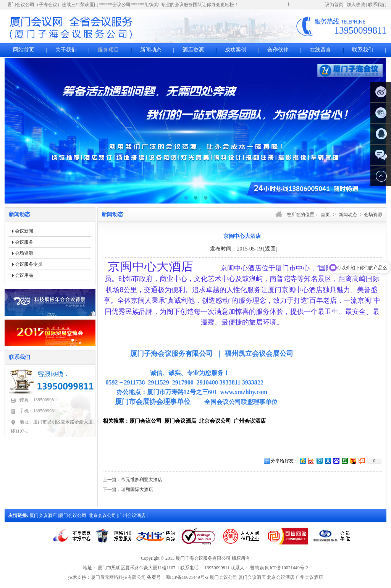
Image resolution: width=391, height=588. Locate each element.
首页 (325, 215)
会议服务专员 (29, 264)
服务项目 (108, 50)
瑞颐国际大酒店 (137, 489)
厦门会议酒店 (44, 515)
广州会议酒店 (132, 515)
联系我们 (377, 5)
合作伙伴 (278, 50)
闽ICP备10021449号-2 (187, 577)
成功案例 (236, 50)
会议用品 (24, 275)
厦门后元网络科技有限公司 (118, 577)
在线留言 (320, 50)
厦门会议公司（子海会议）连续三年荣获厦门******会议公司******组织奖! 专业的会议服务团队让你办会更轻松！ (124, 5)
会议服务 (24, 242)
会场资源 (24, 253)
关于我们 (66, 50)
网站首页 (24, 50)
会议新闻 (24, 231)
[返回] (270, 249)
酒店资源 (193, 50)
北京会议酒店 (281, 577)
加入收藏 (356, 5)
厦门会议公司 (73, 515)
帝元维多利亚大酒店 (142, 480)
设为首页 (334, 5)
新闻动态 (151, 50)
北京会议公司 (103, 515)
